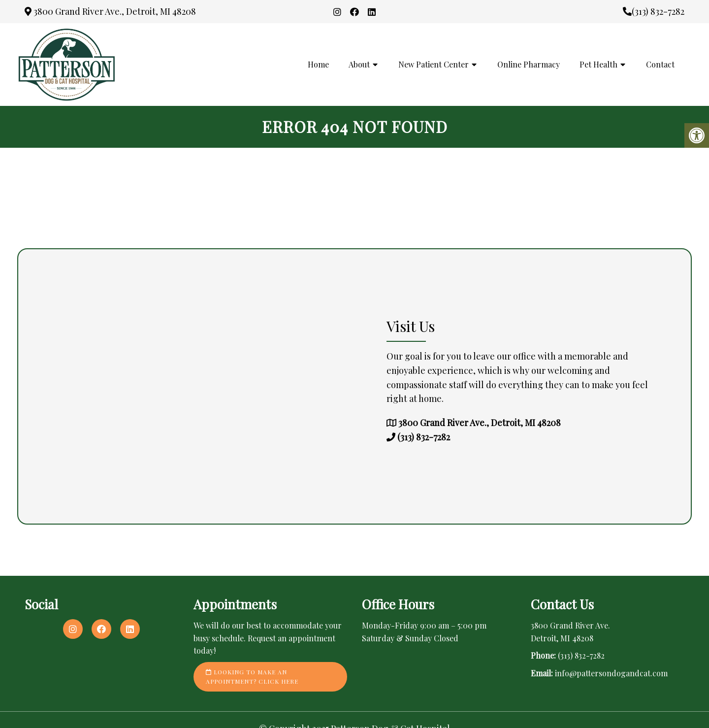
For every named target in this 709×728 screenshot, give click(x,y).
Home (318, 64)
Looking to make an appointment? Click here (252, 677)
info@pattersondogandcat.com (611, 673)
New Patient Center (434, 64)
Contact (660, 64)
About (359, 64)
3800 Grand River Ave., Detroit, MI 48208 (110, 11)
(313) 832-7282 (654, 11)
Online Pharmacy (529, 64)
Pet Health (598, 64)
